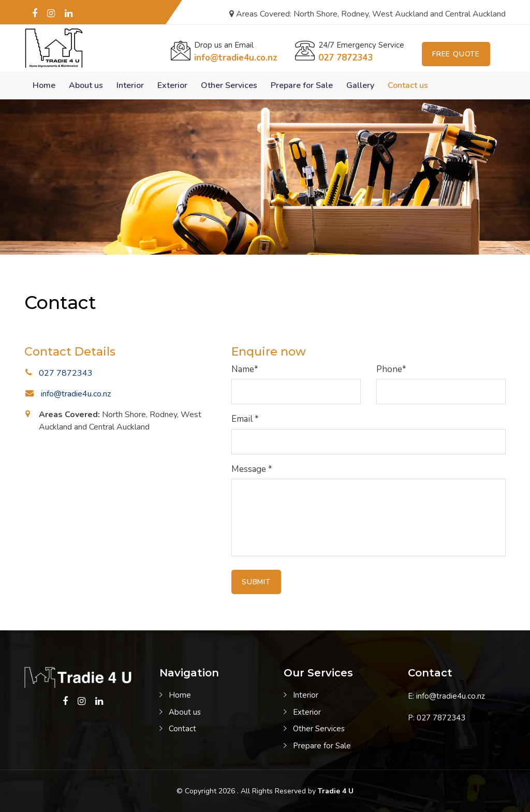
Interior (130, 85)
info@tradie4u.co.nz (236, 58)
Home (44, 85)
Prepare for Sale (302, 85)
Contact (182, 729)
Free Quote (456, 54)
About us (86, 85)
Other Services (229, 85)
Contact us (408, 85)
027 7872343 (345, 58)
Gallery (360, 85)
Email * (245, 419)
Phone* (391, 369)
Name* (245, 369)
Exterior (172, 85)
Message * (252, 469)
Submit (256, 582)
